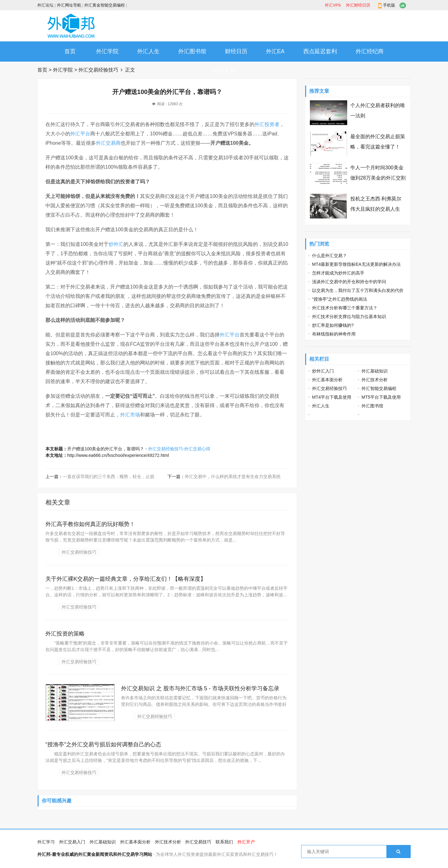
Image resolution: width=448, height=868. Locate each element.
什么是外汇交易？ (329, 256)
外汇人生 (148, 51)
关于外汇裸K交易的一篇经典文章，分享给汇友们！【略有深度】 (126, 579)
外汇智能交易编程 (379, 388)
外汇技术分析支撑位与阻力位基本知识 (349, 317)
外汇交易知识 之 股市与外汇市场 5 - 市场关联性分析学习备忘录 (200, 688)
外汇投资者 (267, 124)
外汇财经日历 (358, 5)
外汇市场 (130, 415)
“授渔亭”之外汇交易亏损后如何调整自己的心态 (103, 744)
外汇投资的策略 (65, 634)
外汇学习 (46, 842)
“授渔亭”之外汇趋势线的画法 (340, 299)
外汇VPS (333, 5)
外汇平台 (80, 134)
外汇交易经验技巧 (98, 70)
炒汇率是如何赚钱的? (333, 325)
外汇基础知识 (375, 371)
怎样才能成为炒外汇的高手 (338, 273)
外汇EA (275, 51)
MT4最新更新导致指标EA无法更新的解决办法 (356, 264)
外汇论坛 (45, 5)
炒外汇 (116, 244)
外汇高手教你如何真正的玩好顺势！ (90, 524)
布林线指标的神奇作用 (334, 334)
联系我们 (224, 842)
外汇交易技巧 (198, 842)
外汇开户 (224, 71)
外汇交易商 (108, 143)
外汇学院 (107, 51)
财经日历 (236, 51)
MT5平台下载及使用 (381, 397)
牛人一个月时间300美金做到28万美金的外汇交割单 (378, 178)
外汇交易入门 (72, 842)
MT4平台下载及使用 (332, 397)
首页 (70, 51)
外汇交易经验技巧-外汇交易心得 (179, 449)
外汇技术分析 (375, 380)
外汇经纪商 (370, 51)
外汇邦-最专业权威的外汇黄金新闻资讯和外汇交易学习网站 (95, 854)
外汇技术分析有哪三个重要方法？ (345, 308)
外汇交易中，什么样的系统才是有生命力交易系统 (233, 476)
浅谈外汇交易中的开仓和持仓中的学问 (349, 282)
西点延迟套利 (320, 51)
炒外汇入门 (323, 371)
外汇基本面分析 (327, 380)
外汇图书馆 (192, 51)
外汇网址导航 (69, 5)
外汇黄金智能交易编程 (105, 5)
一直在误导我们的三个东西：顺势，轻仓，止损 (109, 476)
